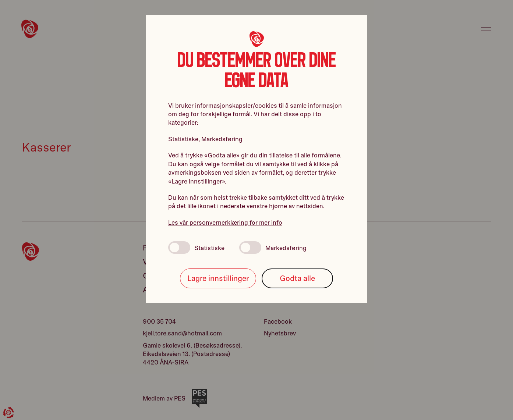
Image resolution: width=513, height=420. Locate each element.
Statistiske (196, 248)
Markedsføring (273, 248)
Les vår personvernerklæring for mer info (225, 222)
